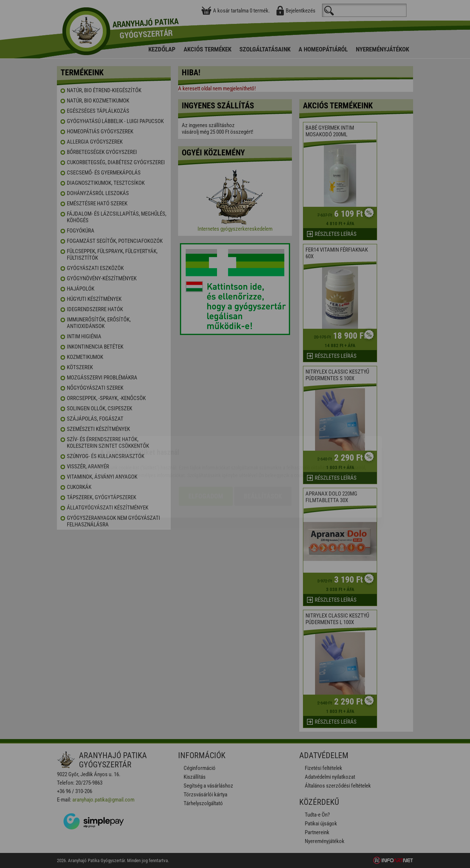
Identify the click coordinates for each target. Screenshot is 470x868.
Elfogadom (206, 453)
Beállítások (263, 453)
